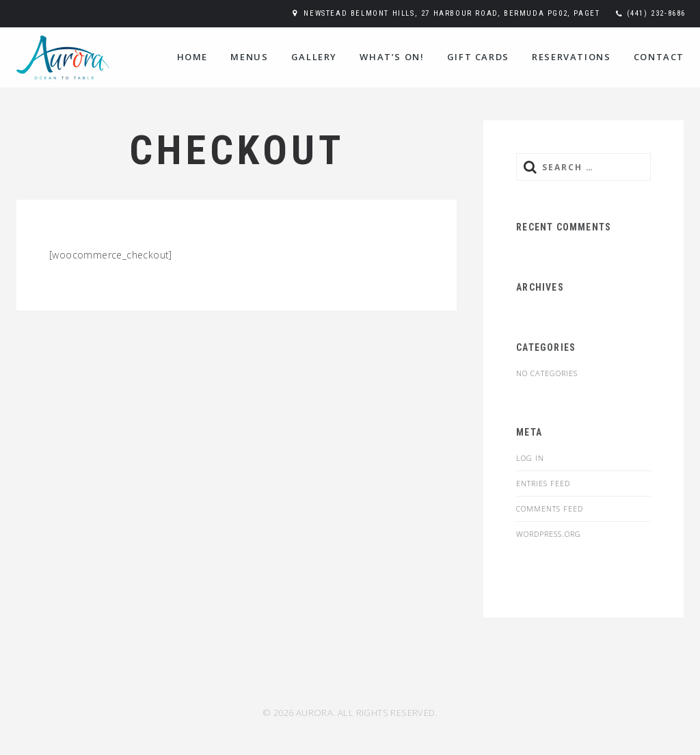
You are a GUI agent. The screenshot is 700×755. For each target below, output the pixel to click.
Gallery (314, 57)
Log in (530, 458)
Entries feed (543, 483)
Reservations (571, 57)
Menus (249, 57)
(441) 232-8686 (656, 13)
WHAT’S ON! (392, 57)
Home (192, 57)
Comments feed (550, 508)
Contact (659, 57)
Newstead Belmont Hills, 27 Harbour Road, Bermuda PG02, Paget (452, 13)
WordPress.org (549, 534)
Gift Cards (478, 57)
